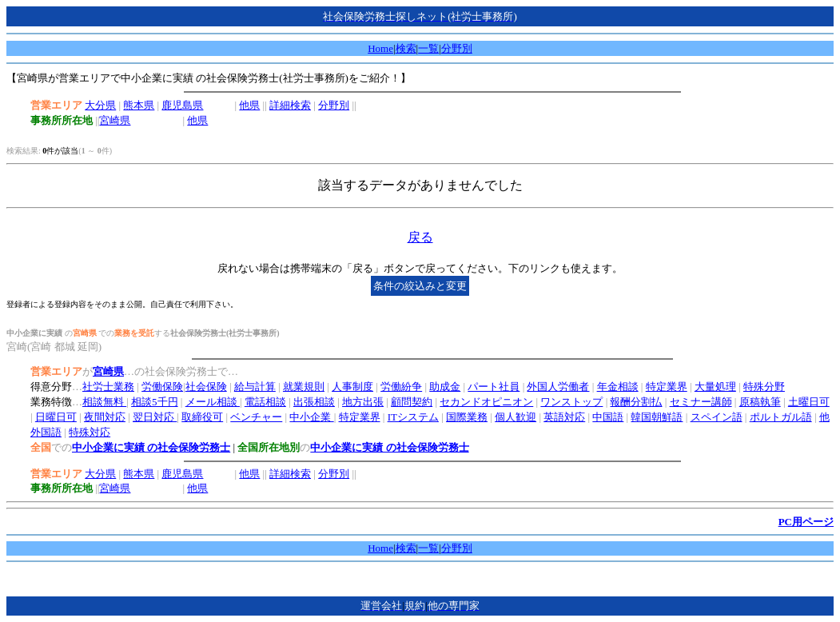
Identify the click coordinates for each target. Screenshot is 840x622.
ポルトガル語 (781, 417)
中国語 (608, 417)
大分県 (100, 105)
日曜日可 (56, 417)
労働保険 (162, 387)
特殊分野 (764, 387)
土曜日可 (809, 402)
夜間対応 (105, 417)
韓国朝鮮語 (657, 417)
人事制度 (352, 387)
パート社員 (494, 387)
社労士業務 (108, 387)
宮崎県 (115, 120)
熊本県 (139, 105)
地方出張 (363, 402)
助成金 (445, 387)
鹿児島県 (182, 105)
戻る (420, 237)
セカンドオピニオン (486, 402)
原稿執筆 (760, 402)
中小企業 (311, 417)
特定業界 (667, 387)
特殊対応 (90, 432)
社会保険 (206, 387)
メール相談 (213, 402)
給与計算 (255, 387)
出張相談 (314, 402)
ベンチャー (256, 417)
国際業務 (467, 417)
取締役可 (202, 417)
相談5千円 (155, 402)
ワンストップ (571, 402)
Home (380, 48)
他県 (249, 105)
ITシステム (413, 417)
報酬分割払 (636, 402)
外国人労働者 (558, 387)
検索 (406, 48)
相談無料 (104, 402)
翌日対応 (155, 417)
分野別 (457, 48)
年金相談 (618, 387)
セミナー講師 (701, 402)
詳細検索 (290, 105)
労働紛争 (401, 387)
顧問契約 (412, 402)
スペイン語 (717, 417)
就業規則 (304, 387)
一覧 (428, 48)
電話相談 (265, 402)
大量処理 (715, 387)
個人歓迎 (516, 417)
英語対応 (564, 417)
